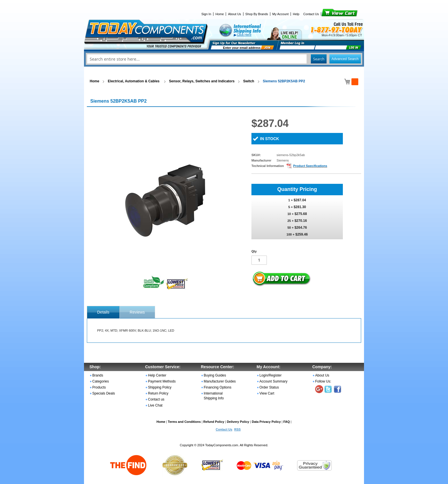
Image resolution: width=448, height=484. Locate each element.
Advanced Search (345, 59)
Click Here (244, 35)
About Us (234, 14)
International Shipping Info (214, 396)
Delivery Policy (238, 422)
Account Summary (273, 381)
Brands (98, 375)
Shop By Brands (257, 14)
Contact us (156, 399)
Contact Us (311, 14)
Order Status (269, 387)
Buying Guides (215, 375)
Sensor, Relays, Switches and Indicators (202, 81)
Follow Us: (323, 381)
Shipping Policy (160, 387)
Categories (101, 381)
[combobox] (224, 59)
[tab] (103, 312)
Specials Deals (104, 393)
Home (220, 14)
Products (99, 387)
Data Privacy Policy (266, 422)
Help (296, 14)
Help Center (157, 375)
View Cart (330, 14)
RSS (238, 429)
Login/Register (270, 375)
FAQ (287, 422)
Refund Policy (214, 422)
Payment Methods (162, 381)
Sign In (206, 14)
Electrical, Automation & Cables (134, 81)
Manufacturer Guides (220, 381)
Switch (249, 81)
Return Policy (158, 393)
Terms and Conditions (184, 422)
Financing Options (218, 387)
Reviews (137, 312)
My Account (280, 14)
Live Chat (155, 405)
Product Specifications (310, 166)
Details (103, 312)
